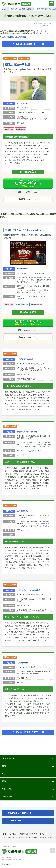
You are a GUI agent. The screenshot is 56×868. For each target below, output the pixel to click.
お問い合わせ (16, 838)
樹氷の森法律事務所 (18, 65)
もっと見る (36, 282)
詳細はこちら (25, 199)
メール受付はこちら (30, 192)
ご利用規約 (6, 838)
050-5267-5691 (22, 269)
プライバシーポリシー (38, 834)
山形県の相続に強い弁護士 (14, 37)
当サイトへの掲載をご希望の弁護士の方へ (38, 838)
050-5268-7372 (22, 103)
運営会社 (25, 834)
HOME (4, 834)
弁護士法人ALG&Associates (23, 230)
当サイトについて (14, 834)
